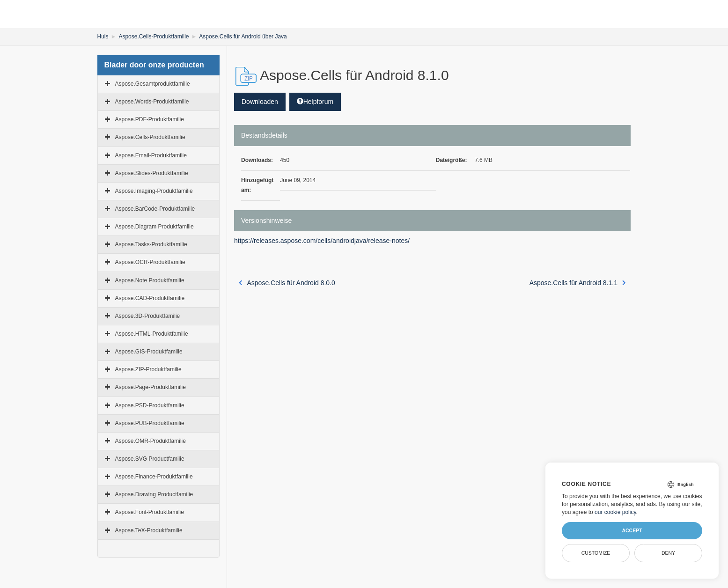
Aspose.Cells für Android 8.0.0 (287, 283)
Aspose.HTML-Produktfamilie (152, 334)
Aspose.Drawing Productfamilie (154, 494)
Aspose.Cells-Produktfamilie (154, 37)
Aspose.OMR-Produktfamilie (151, 441)
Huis (103, 37)
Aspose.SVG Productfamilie (150, 459)
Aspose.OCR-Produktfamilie (150, 262)
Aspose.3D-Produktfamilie (148, 316)
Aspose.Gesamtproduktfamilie (153, 84)
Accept (632, 530)
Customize (596, 553)
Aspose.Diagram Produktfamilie (154, 227)
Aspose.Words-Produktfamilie (152, 102)
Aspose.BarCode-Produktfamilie (155, 209)
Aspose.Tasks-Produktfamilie (151, 244)
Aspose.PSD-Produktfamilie (150, 405)
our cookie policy (615, 512)
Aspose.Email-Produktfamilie (151, 155)
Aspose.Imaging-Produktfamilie (154, 191)
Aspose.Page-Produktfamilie (151, 387)
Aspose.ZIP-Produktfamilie (148, 369)
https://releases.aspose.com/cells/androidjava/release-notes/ (322, 241)
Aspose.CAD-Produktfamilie (150, 298)
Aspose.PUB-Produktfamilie (150, 423)
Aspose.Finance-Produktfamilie (154, 477)
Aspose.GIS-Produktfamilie (149, 352)
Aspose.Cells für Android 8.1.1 (578, 283)
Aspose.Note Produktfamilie (150, 280)
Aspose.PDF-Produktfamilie (150, 119)
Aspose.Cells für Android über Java (243, 37)
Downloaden (260, 102)
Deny (668, 553)
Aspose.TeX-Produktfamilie (149, 530)
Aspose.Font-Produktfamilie (150, 512)
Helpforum (315, 102)
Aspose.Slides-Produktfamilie (152, 173)
